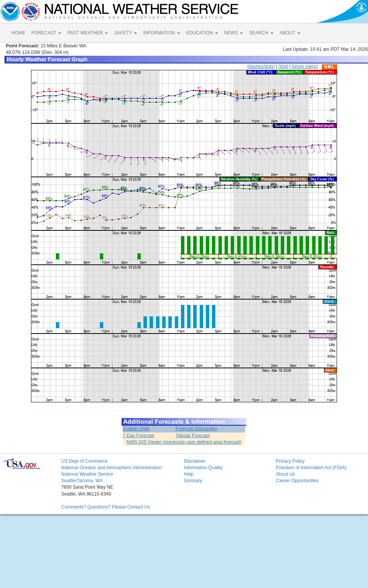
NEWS (234, 33)
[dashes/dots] (261, 66)
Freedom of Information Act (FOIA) (311, 468)
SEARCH (261, 33)
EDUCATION (202, 33)
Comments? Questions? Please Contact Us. (106, 507)
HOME (18, 33)
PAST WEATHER (88, 33)
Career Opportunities (297, 481)
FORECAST (46, 33)
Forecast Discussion (196, 429)
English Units (136, 429)
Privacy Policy (290, 461)
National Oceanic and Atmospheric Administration (112, 468)
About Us (285, 474)
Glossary (193, 481)
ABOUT (290, 33)
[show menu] (305, 66)
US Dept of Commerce (84, 461)
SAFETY (125, 33)
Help (189, 474)
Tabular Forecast (193, 436)
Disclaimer (195, 461)
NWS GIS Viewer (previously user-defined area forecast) (184, 442)
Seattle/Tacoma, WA (82, 481)
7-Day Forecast (138, 436)
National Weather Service (87, 474)
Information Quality (203, 468)
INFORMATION (161, 33)
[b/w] (283, 66)
